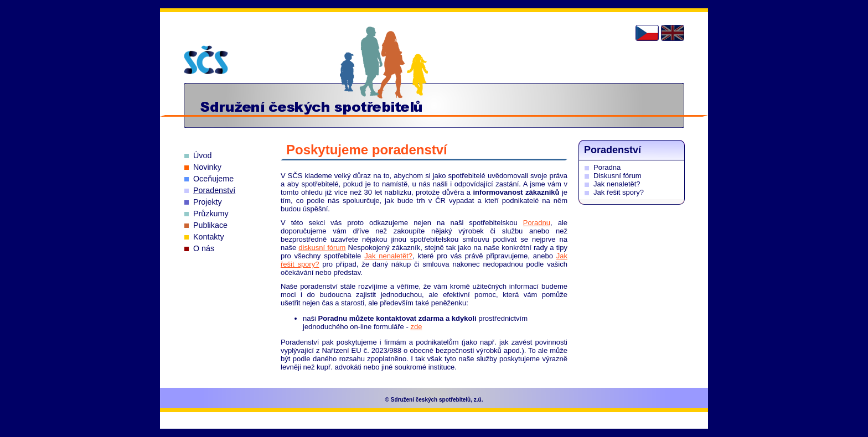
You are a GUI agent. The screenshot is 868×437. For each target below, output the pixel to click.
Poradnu (537, 223)
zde (416, 327)
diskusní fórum (322, 248)
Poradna (607, 167)
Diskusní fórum (618, 176)
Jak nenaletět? (388, 256)
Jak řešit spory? (619, 192)
